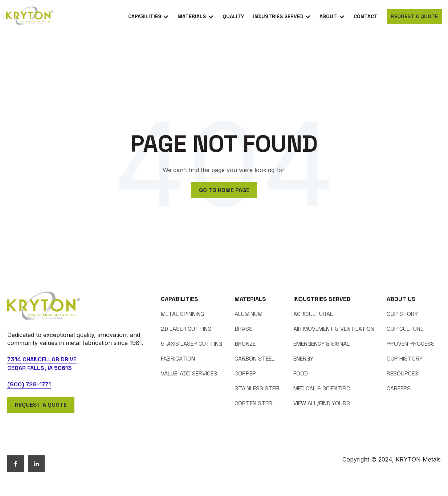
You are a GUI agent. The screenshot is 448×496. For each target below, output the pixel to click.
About (328, 16)
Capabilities (145, 16)
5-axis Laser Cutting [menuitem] (192, 344)
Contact (366, 16)
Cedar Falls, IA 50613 (40, 368)
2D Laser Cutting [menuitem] (186, 329)
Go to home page (224, 190)
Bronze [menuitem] (245, 344)
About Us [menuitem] (401, 299)
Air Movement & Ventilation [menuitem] (334, 329)
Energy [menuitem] (303, 359)
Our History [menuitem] (405, 359)
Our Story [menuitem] (402, 314)
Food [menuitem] (301, 373)
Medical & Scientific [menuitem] (322, 388)
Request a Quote (414, 16)
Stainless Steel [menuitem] (258, 388)
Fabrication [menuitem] (178, 359)
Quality (233, 16)
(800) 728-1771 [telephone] (29, 384)
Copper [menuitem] (245, 373)
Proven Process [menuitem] (411, 344)
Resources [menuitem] (402, 373)
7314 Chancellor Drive (42, 359)
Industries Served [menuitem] (322, 299)
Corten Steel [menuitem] (254, 403)
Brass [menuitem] (244, 329)
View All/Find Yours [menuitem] (322, 403)
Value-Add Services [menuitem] (189, 373)
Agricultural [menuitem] (313, 314)
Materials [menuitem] (250, 299)
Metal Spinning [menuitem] (182, 314)
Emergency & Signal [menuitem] (321, 344)
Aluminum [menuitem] (249, 314)
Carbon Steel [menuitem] (254, 359)
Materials (192, 16)
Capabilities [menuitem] (180, 299)
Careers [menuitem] (399, 388)
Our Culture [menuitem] (405, 329)
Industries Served (278, 16)
